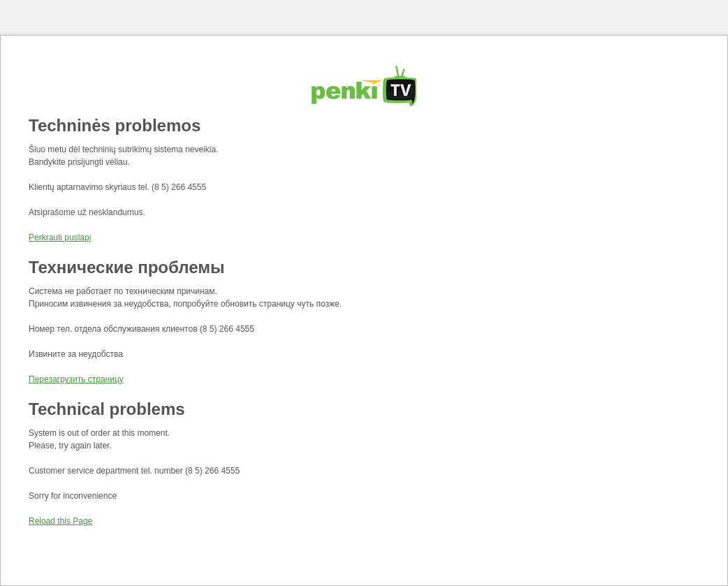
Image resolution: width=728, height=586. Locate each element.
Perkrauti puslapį (60, 237)
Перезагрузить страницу (76, 379)
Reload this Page (60, 521)
